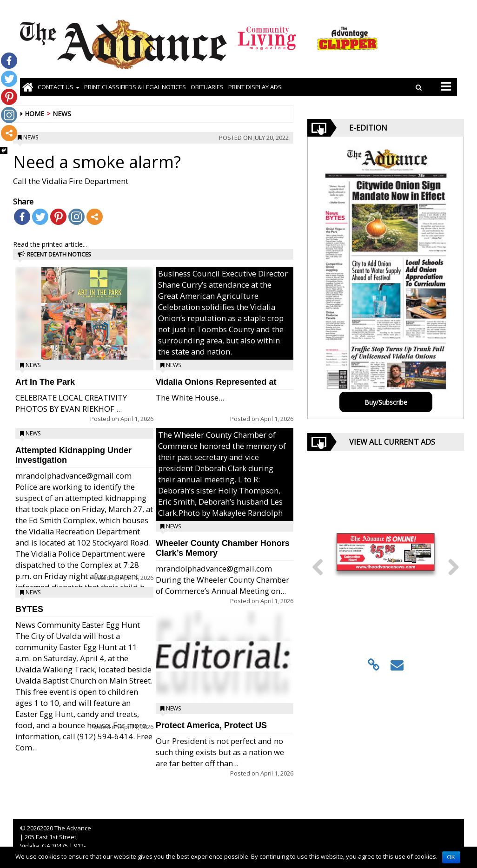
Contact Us (59, 87)
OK (451, 857)
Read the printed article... (50, 244)
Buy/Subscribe (386, 402)
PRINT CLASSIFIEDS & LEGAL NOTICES (135, 87)
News (62, 114)
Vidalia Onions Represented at (216, 382)
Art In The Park (45, 382)
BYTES (29, 609)
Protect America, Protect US (211, 725)
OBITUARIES (207, 87)
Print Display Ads (255, 87)
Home (34, 114)
